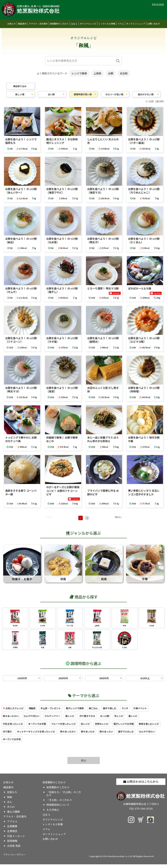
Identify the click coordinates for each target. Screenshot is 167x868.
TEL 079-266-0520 (141, 812)
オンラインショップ (136, 24)
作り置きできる (117, 718)
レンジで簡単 (79, 73)
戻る (84, 764)
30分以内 (104, 680)
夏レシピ (98, 718)
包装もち (12, 796)
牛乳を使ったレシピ (30, 726)
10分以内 (22, 680)
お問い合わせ (154, 24)
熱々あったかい (32, 718)
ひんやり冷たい (55, 718)
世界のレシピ (128, 726)
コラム (121, 24)
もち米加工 (53, 813)
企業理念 (12, 835)
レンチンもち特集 (107, 24)
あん (10, 805)
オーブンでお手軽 (57, 726)
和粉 (10, 801)
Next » (118, 517)
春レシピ (8, 726)
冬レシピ (151, 718)
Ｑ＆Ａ (74, 24)
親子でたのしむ (32, 743)
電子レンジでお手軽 (14, 735)
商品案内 (22, 24)
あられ (11, 810)
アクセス (12, 825)
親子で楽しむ (121, 710)
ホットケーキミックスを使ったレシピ (96, 735)
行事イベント (11, 718)
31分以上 (145, 680)
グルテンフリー (78, 718)
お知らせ (12, 24)
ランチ (138, 710)
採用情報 (12, 845)
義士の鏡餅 (13, 815)
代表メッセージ (16, 840)
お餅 (111, 73)
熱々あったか (154, 735)
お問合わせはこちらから (141, 785)
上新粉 (98, 73)
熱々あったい (11, 743)
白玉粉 (124, 73)
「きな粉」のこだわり (59, 803)
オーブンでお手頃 (80, 743)
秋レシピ (110, 726)
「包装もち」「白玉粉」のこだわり (64, 797)
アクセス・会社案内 (38, 24)
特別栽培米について (58, 808)
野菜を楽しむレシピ (43, 735)
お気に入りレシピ (15, 710)
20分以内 (63, 680)
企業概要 (12, 830)
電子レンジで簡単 (83, 710)
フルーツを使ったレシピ (86, 726)
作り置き (64, 735)
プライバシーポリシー (14, 858)
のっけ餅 (136, 718)
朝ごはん (103, 710)
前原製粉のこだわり (59, 24)
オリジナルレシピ (88, 24)
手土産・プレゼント (56, 710)
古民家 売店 (14, 849)
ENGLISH (158, 5)
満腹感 (36, 710)
